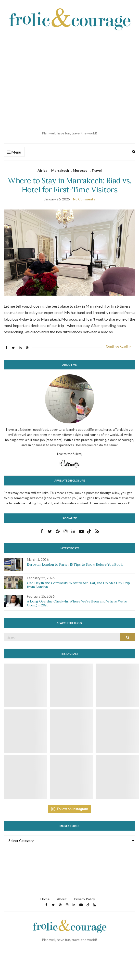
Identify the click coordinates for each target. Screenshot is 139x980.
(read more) (54, 440)
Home (45, 899)
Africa (42, 170)
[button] (69, 253)
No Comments (84, 199)
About (62, 899)
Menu (14, 152)
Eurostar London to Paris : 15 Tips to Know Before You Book (75, 564)
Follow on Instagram (69, 809)
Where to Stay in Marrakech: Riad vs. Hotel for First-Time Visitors (69, 185)
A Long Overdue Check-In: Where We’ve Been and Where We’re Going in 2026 (77, 603)
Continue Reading (119, 346)
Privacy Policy (84, 899)
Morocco (80, 170)
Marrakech (60, 170)
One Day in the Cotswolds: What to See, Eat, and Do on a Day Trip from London (78, 585)
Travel (97, 170)
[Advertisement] (46, 81)
